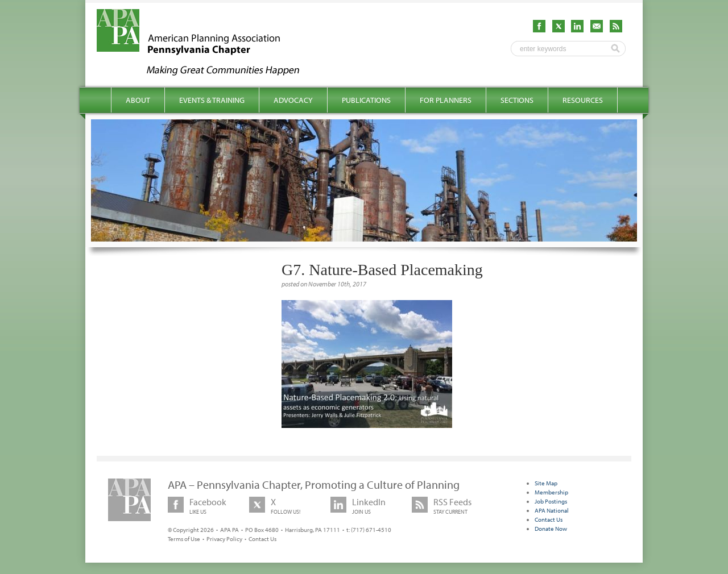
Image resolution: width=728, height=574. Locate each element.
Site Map (546, 483)
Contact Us (262, 539)
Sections (517, 100)
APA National (552, 510)
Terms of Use (184, 539)
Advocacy (293, 100)
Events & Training (212, 100)
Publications (366, 100)
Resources (583, 100)
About (138, 100)
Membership (551, 492)
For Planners (446, 100)
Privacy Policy (224, 539)
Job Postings (551, 501)
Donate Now (551, 529)
